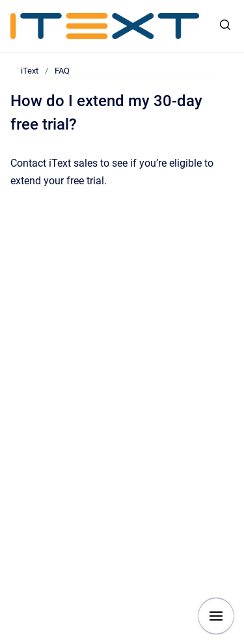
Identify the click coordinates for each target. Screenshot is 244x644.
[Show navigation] (216, 616)
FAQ (62, 71)
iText (30, 71)
